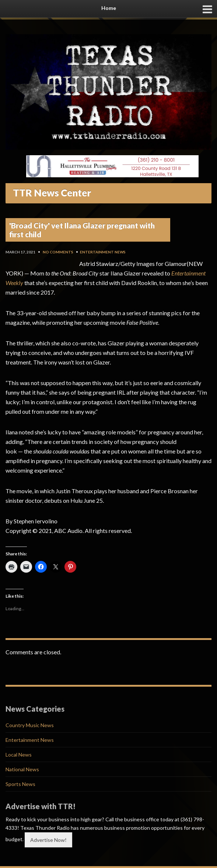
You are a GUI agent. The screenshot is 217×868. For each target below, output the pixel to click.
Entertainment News (103, 252)
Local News (19, 755)
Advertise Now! (48, 840)
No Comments (58, 252)
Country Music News (30, 725)
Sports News (20, 784)
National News (22, 769)
